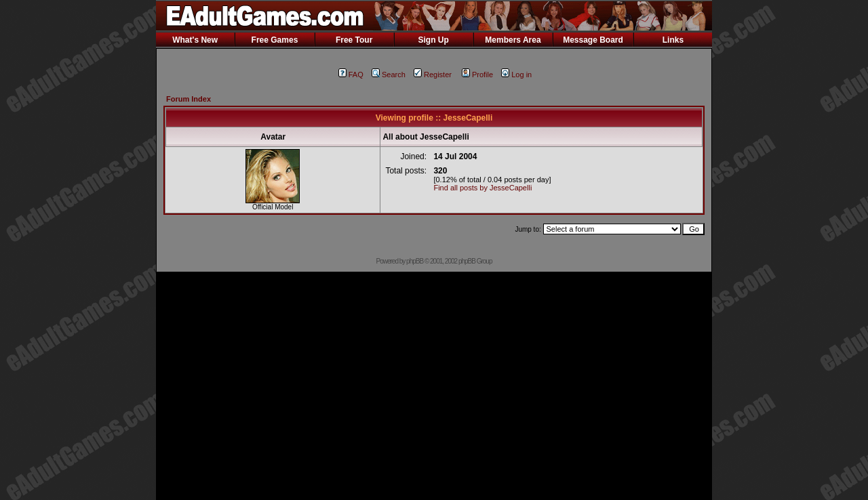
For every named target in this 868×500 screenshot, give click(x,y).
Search (389, 75)
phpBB (415, 261)
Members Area (513, 40)
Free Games (275, 40)
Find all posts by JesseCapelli (482, 188)
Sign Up (433, 40)
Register (433, 75)
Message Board (593, 40)
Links (673, 40)
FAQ (351, 75)
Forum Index (189, 99)
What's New (195, 40)
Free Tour (354, 40)
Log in (516, 75)
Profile (477, 75)
